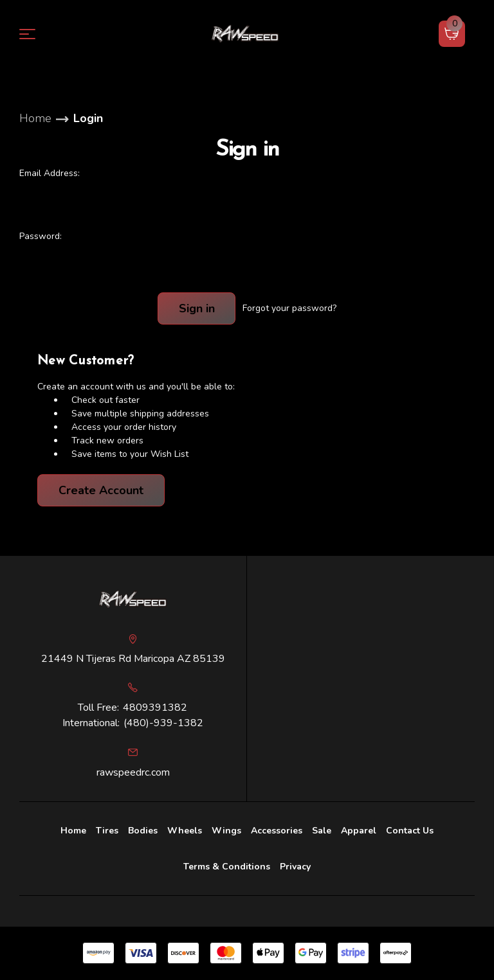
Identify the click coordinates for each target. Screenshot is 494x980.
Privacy (295, 867)
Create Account (101, 490)
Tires (107, 831)
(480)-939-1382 (163, 723)
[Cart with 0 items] (452, 34)
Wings (226, 831)
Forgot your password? (289, 308)
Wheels (185, 831)
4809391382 (155, 708)
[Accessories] (277, 831)
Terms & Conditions (227, 867)
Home (73, 831)
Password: (41, 236)
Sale (322, 831)
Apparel (359, 831)
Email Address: (50, 173)
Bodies (143, 831)
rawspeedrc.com (133, 772)
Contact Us (410, 831)
